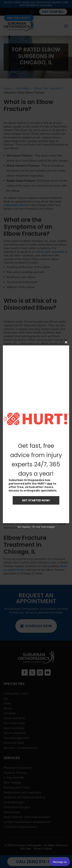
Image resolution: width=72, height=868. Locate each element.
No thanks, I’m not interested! (36, 527)
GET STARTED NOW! (36, 500)
